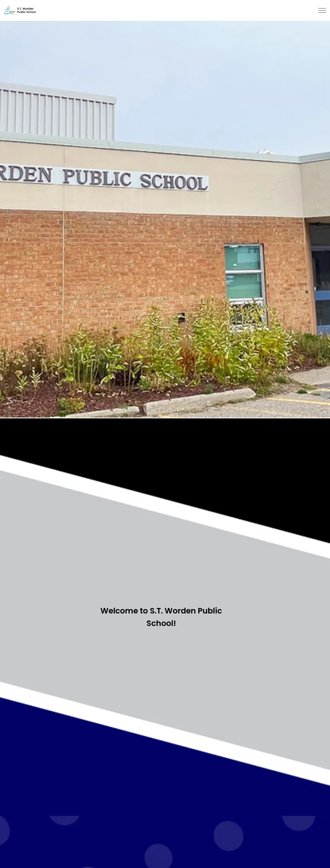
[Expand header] (322, 10)
